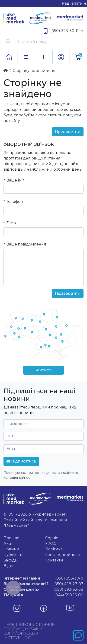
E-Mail (12, 223)
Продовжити (68, 132)
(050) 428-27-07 (43, 584)
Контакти (43, 370)
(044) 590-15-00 (43, 595)
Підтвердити (68, 293)
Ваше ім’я (16, 180)
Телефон (15, 202)
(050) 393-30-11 (64, 31)
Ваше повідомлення (26, 244)
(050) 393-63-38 (43, 590)
